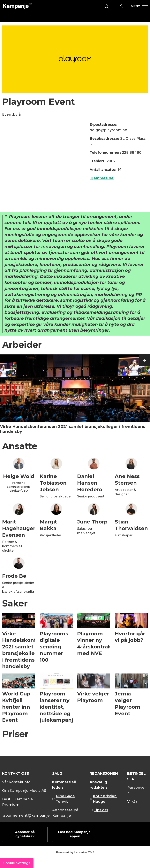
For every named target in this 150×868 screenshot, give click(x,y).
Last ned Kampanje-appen (75, 834)
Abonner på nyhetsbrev (25, 834)
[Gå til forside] (18, 6)
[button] (144, 360)
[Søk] (116, 6)
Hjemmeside (102, 178)
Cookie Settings (17, 863)
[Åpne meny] (139, 6)
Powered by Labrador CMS (75, 852)
